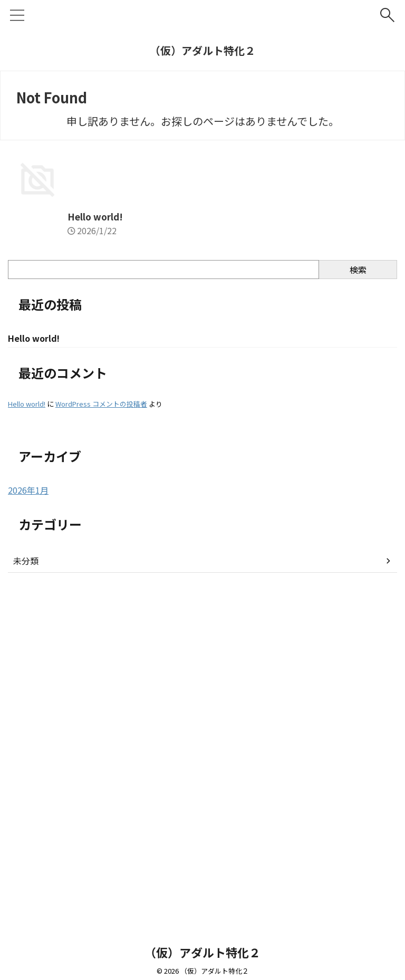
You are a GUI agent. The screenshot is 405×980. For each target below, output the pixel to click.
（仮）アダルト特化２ (202, 50)
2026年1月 (28, 821)
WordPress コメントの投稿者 (101, 735)
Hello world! (37, 546)
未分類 (26, 892)
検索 (358, 600)
